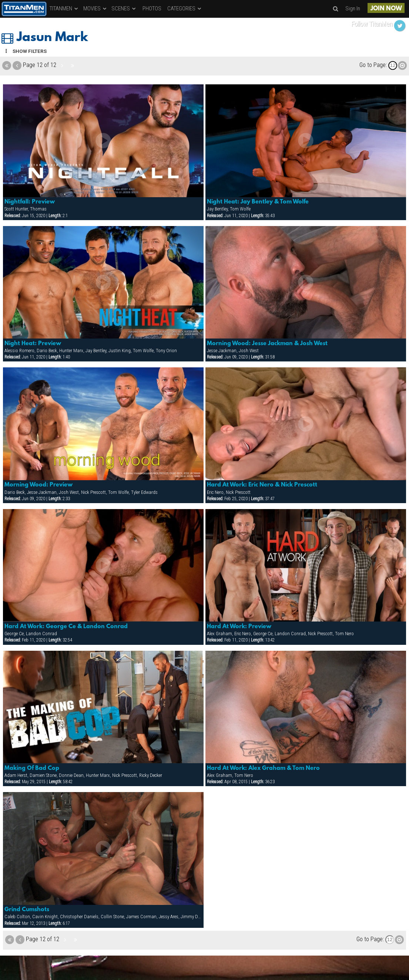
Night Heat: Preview (33, 344)
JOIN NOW (386, 9)
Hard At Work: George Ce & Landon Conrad (66, 627)
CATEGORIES (185, 9)
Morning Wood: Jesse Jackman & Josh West (267, 344)
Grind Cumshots (27, 910)
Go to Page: (373, 65)
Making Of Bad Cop (32, 768)
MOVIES (95, 9)
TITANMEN (64, 9)
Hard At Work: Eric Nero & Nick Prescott (262, 485)
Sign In (353, 9)
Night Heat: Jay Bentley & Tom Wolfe (258, 202)
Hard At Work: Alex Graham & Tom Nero (263, 768)
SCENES (124, 9)
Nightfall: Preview (30, 202)
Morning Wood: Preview (38, 485)
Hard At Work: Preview (239, 627)
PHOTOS (152, 9)
